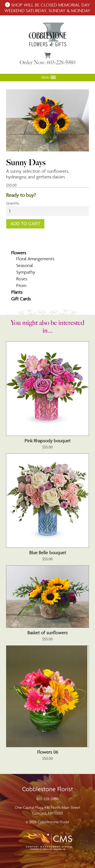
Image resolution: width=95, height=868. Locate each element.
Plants (17, 292)
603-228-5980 (47, 799)
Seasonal (25, 265)
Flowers (19, 253)
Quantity (13, 203)
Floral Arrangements (35, 259)
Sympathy (26, 272)
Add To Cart (25, 224)
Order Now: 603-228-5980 (47, 63)
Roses (22, 279)
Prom (21, 285)
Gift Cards (21, 299)
